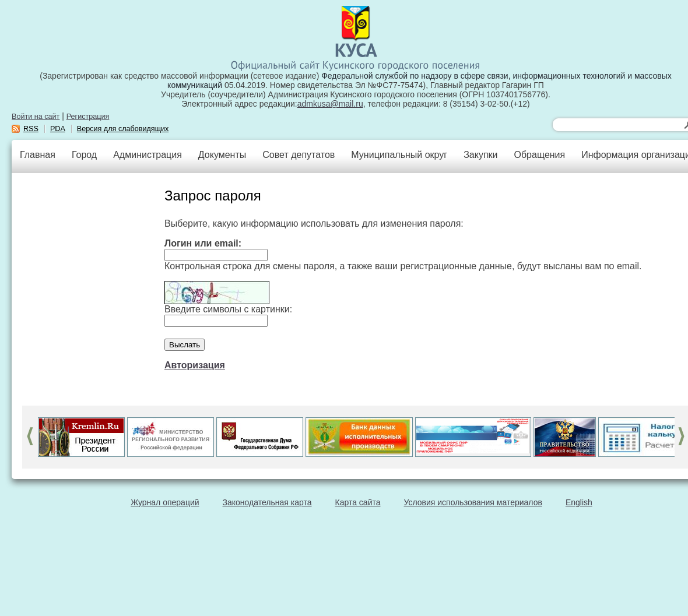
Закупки (480, 155)
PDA (58, 129)
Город (84, 155)
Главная (38, 155)
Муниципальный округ (399, 155)
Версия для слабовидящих (123, 129)
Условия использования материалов (473, 502)
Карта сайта (358, 502)
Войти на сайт (36, 117)
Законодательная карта (267, 502)
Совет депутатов (299, 155)
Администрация (148, 155)
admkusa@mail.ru (330, 104)
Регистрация (88, 117)
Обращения (539, 155)
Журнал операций (165, 502)
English (579, 502)
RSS (31, 129)
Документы (222, 155)
